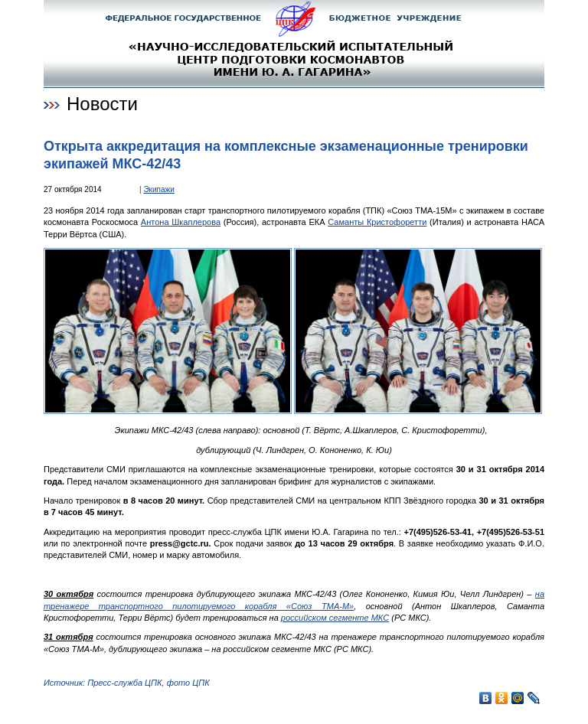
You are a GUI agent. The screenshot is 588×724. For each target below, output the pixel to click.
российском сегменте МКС (335, 618)
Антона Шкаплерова (181, 222)
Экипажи (158, 189)
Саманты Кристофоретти (377, 222)
